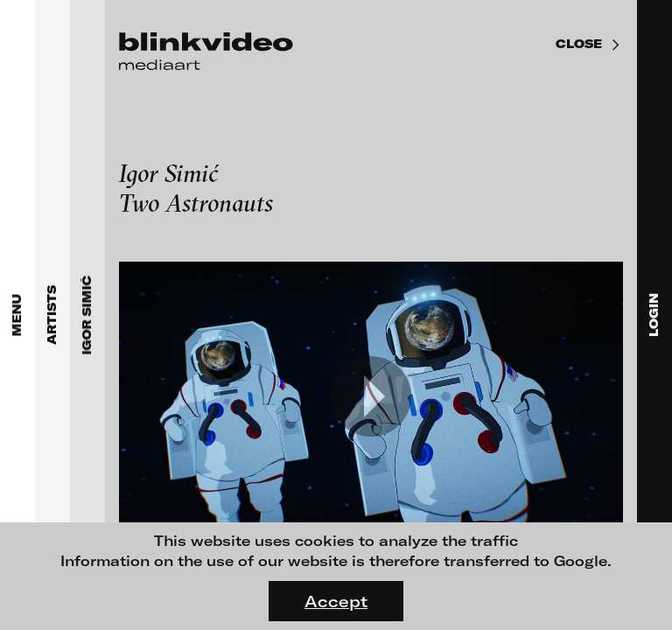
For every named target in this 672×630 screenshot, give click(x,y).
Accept (336, 601)
